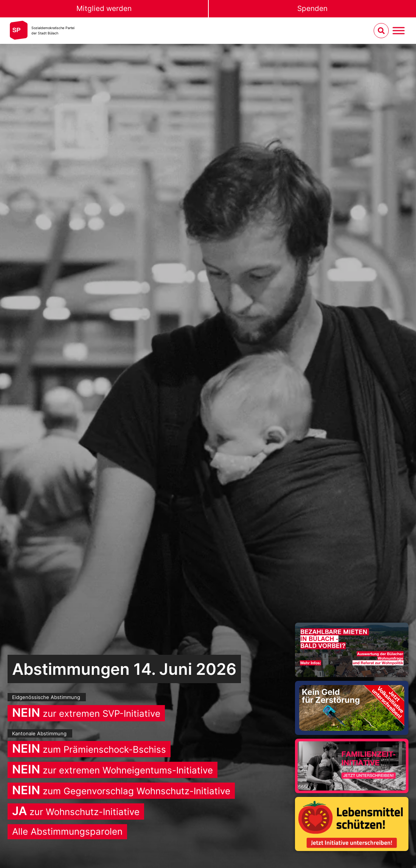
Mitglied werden (104, 9)
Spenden (312, 9)
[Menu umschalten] (399, 31)
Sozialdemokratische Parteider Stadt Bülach (53, 30)
